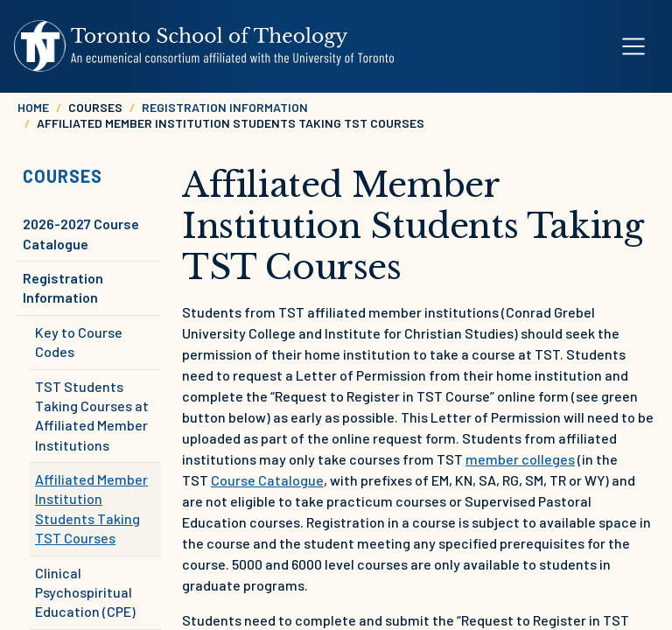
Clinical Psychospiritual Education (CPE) (85, 592)
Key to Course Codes (79, 342)
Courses (63, 176)
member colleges (520, 459)
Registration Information (225, 107)
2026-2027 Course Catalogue (81, 233)
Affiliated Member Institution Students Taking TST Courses (91, 508)
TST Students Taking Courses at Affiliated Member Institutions (92, 416)
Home (33, 107)
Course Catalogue (267, 480)
